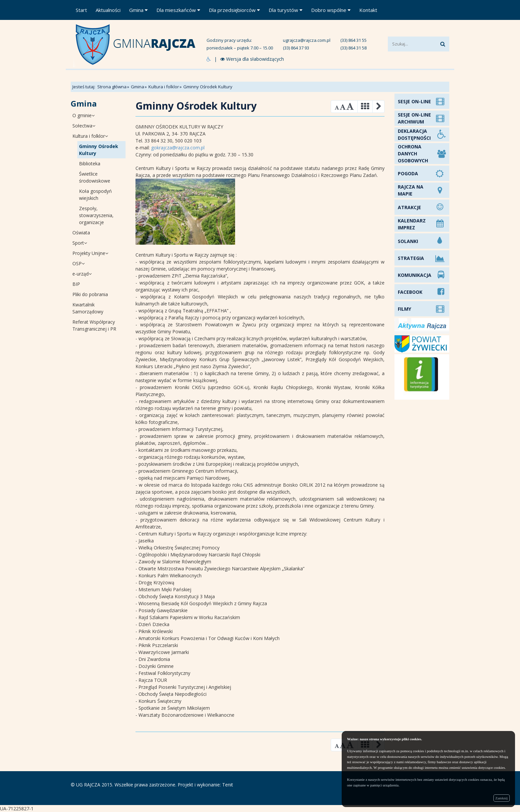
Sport (80, 243)
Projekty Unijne (90, 253)
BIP (76, 284)
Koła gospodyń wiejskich (95, 195)
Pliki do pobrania (90, 294)
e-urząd (82, 274)
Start (81, 10)
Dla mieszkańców (178, 10)
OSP (79, 263)
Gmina (138, 10)
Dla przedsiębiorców (234, 10)
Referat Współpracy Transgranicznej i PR (94, 325)
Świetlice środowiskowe (95, 177)
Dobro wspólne (331, 10)
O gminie (84, 115)
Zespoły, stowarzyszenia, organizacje (96, 215)
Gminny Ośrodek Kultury (99, 150)
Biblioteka (90, 163)
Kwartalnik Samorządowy (88, 308)
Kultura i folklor (164, 87)
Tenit (228, 785)
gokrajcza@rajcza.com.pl (178, 148)
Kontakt (368, 10)
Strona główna (112, 87)
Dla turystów (286, 10)
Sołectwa (84, 126)
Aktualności (108, 10)
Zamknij (502, 798)
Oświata (81, 233)
